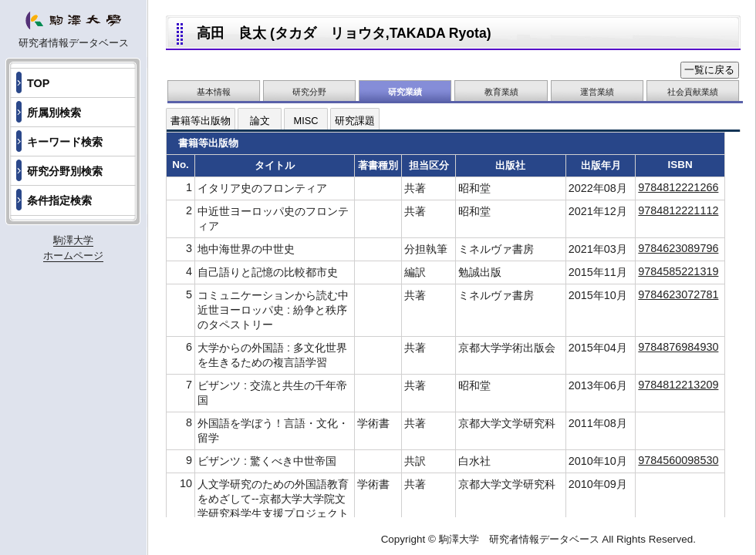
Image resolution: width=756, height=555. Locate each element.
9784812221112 (678, 210)
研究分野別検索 (65, 171)
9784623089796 (678, 248)
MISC (306, 121)
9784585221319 (678, 271)
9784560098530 (678, 460)
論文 (260, 121)
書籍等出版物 (201, 121)
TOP (38, 83)
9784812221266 (678, 187)
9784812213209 (678, 385)
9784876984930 (678, 347)
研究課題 (355, 121)
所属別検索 (54, 113)
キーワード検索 (65, 142)
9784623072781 (678, 294)
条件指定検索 (59, 200)
